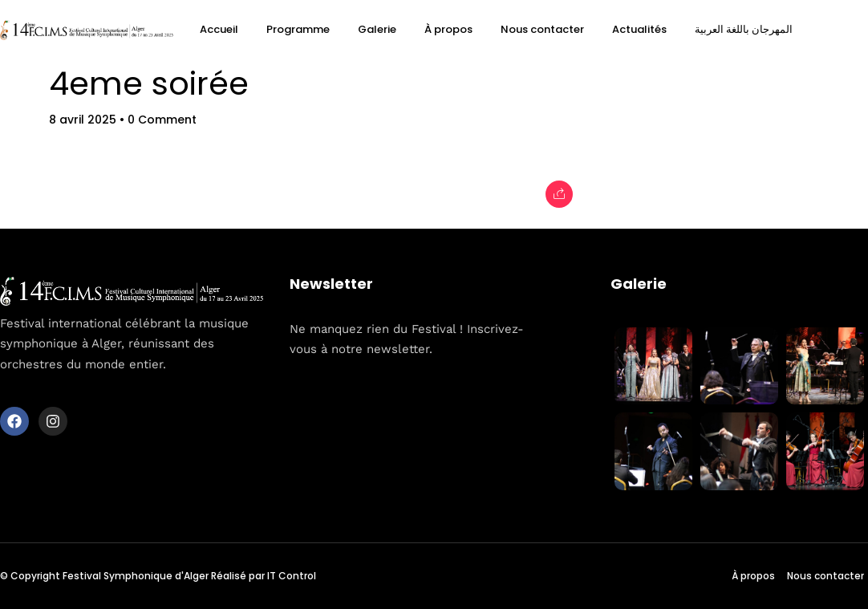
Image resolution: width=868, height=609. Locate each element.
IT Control (292, 576)
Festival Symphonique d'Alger (136, 576)
